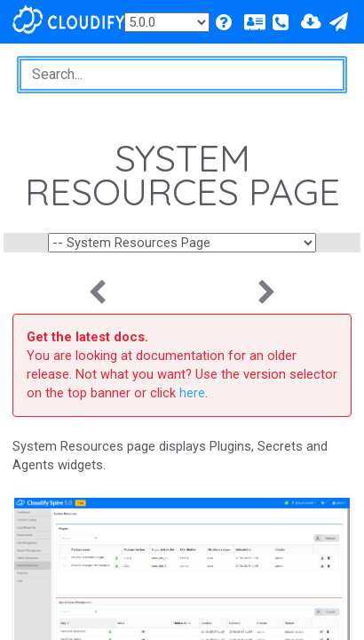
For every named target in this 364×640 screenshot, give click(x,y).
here (192, 393)
